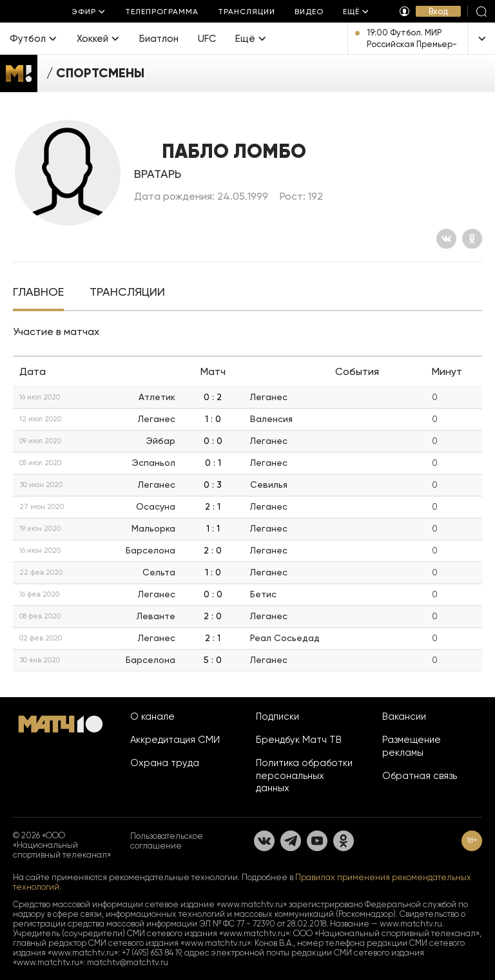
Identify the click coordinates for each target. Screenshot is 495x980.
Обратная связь (420, 776)
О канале (152, 716)
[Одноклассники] (472, 239)
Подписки (277, 716)
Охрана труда (165, 763)
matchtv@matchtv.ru (128, 962)
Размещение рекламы (412, 746)
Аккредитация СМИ (175, 740)
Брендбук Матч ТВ (299, 740)
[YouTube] (317, 841)
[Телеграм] (291, 841)
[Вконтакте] (446, 239)
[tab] (38, 293)
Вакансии (404, 716)
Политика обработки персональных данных (304, 776)
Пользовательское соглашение (167, 841)
